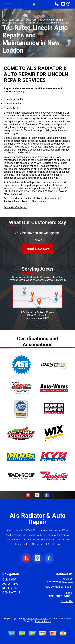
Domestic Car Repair (15, 207)
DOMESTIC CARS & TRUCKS (42, 23)
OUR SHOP (10, 579)
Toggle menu (8, 4)
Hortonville (33, 277)
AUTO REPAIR (11, 584)
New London (19, 277)
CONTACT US (11, 592)
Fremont (13, 280)
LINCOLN (64, 23)
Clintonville (61, 280)
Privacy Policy (43, 621)
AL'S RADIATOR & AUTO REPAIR (19, 20)
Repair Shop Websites (36, 619)
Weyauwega (25, 280)
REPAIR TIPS (11, 588)
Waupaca (38, 280)
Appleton (58, 277)
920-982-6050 (28, 530)
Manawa (49, 280)
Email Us (67, 601)
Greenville (46, 277)
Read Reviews (37, 249)
